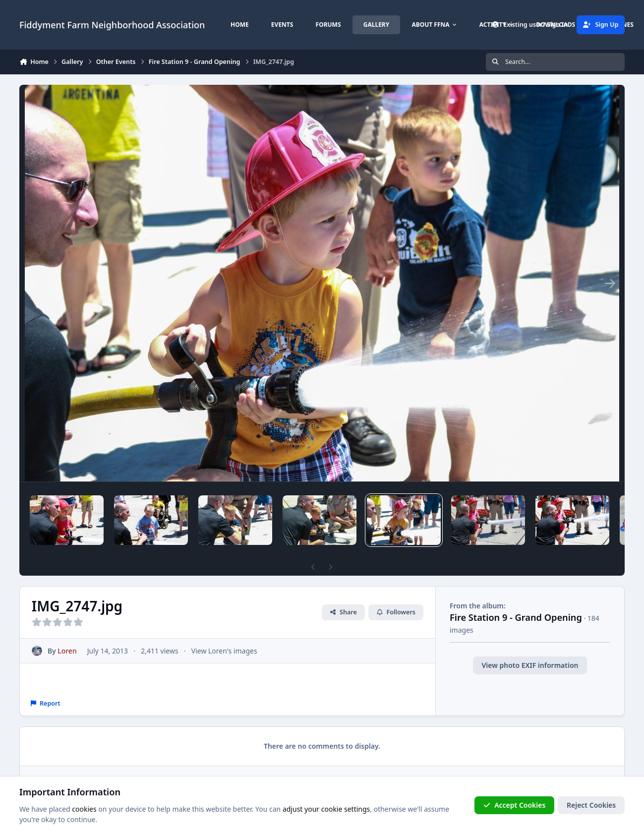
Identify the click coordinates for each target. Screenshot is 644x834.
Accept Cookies (515, 805)
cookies (84, 809)
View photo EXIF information (530, 665)
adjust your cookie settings (326, 809)
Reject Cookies (591, 805)
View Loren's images (224, 651)
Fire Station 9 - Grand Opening (516, 617)
